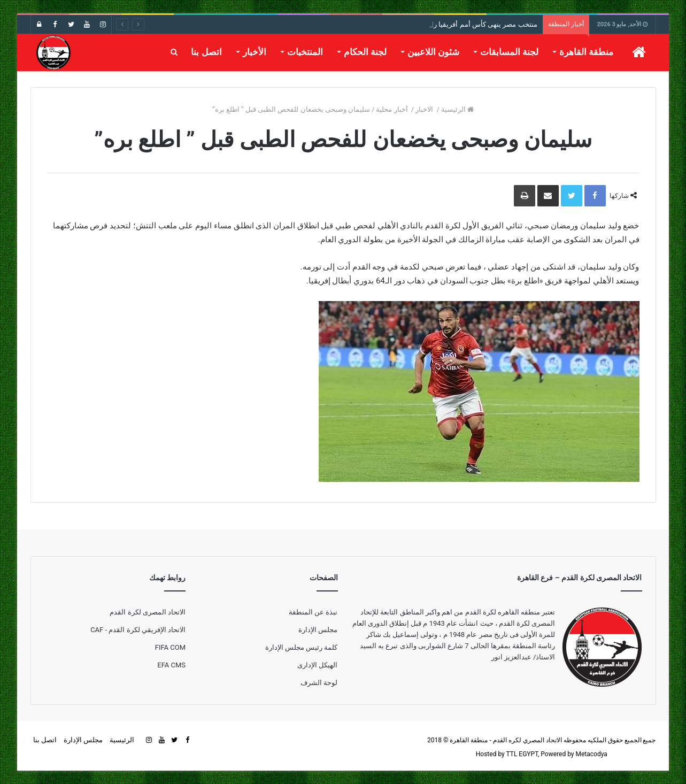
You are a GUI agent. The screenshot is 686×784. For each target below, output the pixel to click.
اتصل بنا (206, 52)
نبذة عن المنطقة (313, 612)
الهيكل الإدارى (317, 665)
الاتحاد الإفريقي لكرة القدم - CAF (138, 630)
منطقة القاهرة (586, 52)
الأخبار (255, 52)
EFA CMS (171, 665)
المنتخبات (305, 52)
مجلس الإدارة (318, 630)
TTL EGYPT (522, 754)
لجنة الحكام (365, 52)
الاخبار (425, 109)
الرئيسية (457, 109)
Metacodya (591, 754)
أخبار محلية (392, 109)
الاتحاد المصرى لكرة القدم (148, 612)
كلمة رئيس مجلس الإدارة (302, 647)
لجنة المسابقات (509, 52)
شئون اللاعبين (433, 52)
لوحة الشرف (319, 683)
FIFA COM (170, 647)
